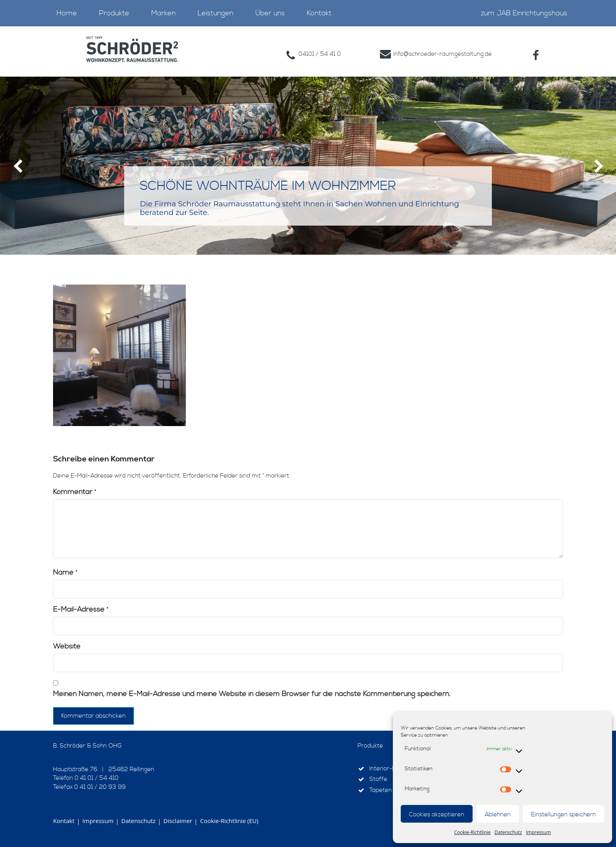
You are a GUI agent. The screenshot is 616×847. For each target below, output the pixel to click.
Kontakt (319, 13)
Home (67, 13)
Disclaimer (178, 821)
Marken (163, 13)
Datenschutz (508, 832)
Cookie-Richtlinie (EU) (229, 821)
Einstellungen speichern (564, 815)
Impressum (538, 832)
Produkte (114, 13)
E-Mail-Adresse (81, 609)
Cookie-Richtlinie (472, 832)
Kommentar (74, 492)
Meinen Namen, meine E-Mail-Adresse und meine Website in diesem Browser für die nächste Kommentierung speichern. (252, 694)
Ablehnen (498, 815)
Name (65, 572)
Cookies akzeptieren (437, 815)
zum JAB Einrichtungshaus (524, 13)
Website (67, 646)
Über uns (270, 13)
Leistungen (215, 13)
